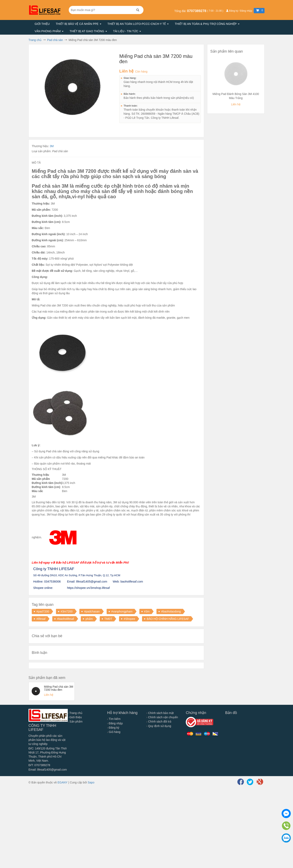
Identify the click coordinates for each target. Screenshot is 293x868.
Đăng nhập (115, 723)
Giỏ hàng (114, 732)
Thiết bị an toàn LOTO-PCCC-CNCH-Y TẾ (138, 24)
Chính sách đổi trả (159, 721)
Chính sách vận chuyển (162, 717)
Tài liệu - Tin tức (127, 31)
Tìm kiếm (114, 719)
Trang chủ (75, 713)
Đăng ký (113, 728)
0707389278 (197, 11)
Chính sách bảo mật (160, 713)
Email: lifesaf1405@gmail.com (48, 770)
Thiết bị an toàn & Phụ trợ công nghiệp (207, 24)
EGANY (63, 782)
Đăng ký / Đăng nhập (239, 11)
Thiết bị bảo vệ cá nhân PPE (79, 24)
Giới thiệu (42, 24)
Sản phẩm (75, 721)
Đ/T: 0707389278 (39, 765)
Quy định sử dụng (159, 726)
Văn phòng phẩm (49, 31)
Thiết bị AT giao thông (88, 31)
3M (52, 146)
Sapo (91, 782)
